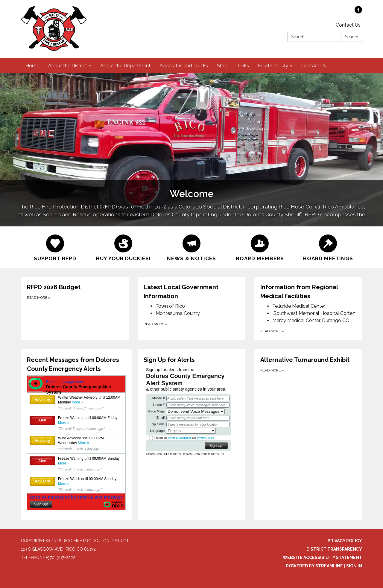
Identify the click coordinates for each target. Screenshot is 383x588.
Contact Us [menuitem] (314, 66)
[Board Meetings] (328, 247)
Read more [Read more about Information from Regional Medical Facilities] (272, 331)
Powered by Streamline (314, 566)
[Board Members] (260, 247)
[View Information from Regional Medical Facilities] (308, 292)
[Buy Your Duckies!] (123, 247)
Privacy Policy (345, 541)
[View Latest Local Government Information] (191, 292)
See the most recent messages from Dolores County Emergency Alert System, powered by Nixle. (76, 443)
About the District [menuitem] (68, 66)
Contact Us (348, 25)
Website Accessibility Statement (322, 557)
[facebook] (358, 12)
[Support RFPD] (55, 247)
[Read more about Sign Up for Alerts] (191, 435)
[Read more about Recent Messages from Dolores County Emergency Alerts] (76, 435)
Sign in (354, 566)
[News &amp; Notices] (191, 247)
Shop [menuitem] (223, 66)
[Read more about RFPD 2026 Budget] (75, 309)
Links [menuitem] (243, 66)
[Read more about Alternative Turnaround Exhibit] (308, 435)
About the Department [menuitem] (125, 66)
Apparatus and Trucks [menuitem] (184, 66)
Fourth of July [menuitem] (273, 66)
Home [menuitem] (32, 66)
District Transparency (334, 549)
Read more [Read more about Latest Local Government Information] (155, 324)
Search (352, 37)
